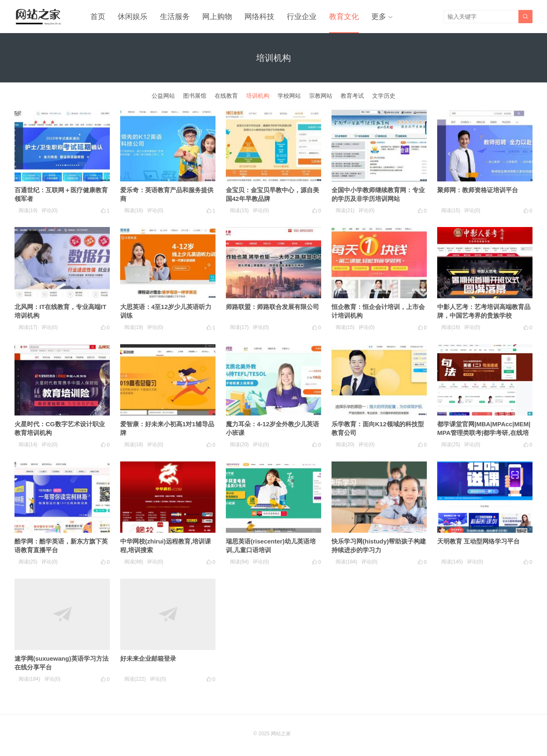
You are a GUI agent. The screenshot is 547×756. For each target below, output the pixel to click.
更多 (379, 17)
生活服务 (175, 17)
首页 (98, 17)
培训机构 (258, 96)
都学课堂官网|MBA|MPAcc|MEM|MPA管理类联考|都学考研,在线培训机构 (484, 433)
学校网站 (289, 96)
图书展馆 (195, 96)
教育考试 (352, 96)
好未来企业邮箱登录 (148, 658)
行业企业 (302, 17)
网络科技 (259, 17)
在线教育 (226, 96)
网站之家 (281, 734)
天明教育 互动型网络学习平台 (478, 541)
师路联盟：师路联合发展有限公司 (272, 307)
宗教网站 (321, 96)
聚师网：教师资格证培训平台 (478, 190)
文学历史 (384, 96)
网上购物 (217, 17)
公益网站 (163, 96)
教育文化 (344, 17)
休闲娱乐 (133, 17)
